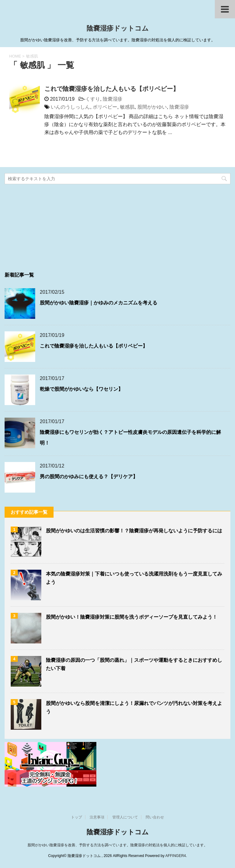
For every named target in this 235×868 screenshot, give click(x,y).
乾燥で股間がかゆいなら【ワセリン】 (81, 389)
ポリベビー (105, 107)
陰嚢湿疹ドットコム (118, 29)
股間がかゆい (152, 107)
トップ (76, 817)
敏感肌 (127, 107)
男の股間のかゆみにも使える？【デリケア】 (89, 477)
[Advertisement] (50, 225)
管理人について (125, 817)
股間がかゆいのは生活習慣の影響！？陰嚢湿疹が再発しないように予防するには (134, 531)
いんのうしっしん (70, 107)
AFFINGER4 (175, 856)
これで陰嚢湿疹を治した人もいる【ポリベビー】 (112, 89)
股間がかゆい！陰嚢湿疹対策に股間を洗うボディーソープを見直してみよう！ (132, 617)
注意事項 (97, 817)
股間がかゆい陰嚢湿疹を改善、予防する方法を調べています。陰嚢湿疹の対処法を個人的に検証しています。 (117, 845)
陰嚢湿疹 (113, 99)
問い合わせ (155, 817)
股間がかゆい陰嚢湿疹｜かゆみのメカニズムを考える (99, 303)
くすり (93, 99)
